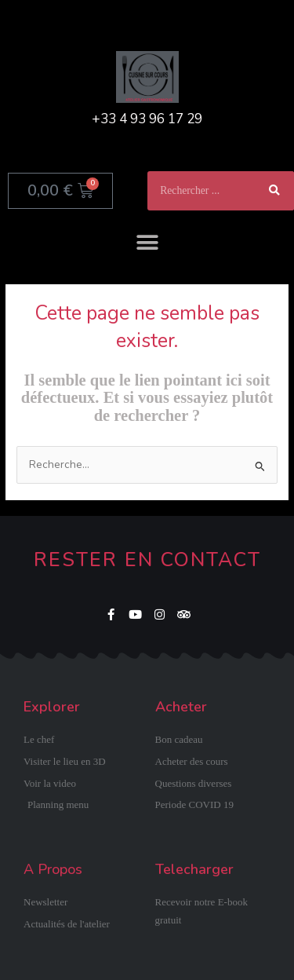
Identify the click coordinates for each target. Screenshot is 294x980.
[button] (147, 242)
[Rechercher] (274, 191)
